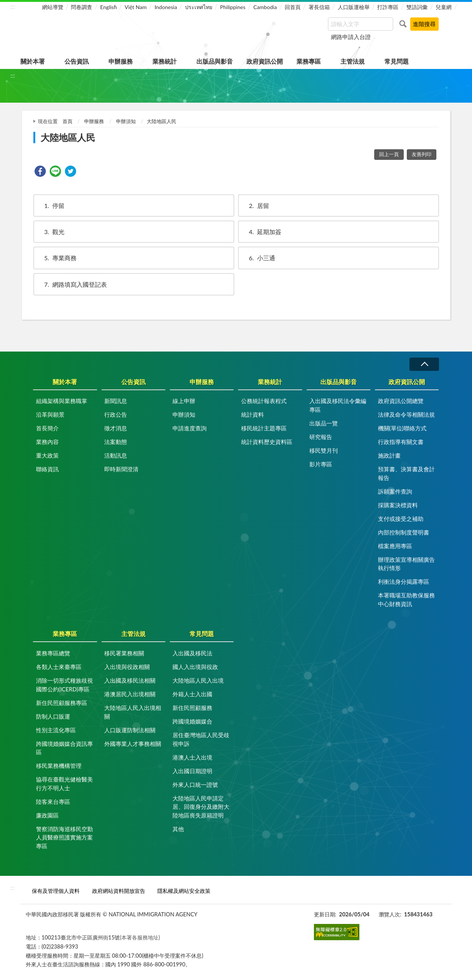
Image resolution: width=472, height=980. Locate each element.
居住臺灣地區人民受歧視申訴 (201, 739)
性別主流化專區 (56, 730)
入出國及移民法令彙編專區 (338, 405)
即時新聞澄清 (121, 469)
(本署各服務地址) (140, 937)
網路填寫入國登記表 (72, 284)
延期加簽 (262, 232)
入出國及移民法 (192, 653)
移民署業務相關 (124, 653)
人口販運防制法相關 (130, 730)
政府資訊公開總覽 (401, 401)
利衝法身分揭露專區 (404, 581)
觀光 (51, 232)
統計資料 (252, 414)
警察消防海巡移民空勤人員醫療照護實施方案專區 (64, 837)
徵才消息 (116, 428)
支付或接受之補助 (401, 519)
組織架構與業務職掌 (62, 401)
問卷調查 (82, 7)
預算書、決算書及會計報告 (406, 473)
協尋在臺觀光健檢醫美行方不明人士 (64, 784)
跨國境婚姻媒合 (192, 721)
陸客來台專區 (53, 802)
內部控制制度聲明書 (404, 532)
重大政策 (47, 455)
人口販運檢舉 (354, 7)
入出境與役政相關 (127, 667)
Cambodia (265, 7)
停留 (51, 206)
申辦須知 (126, 121)
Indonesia (166, 7)
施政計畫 (389, 455)
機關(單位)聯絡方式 (402, 428)
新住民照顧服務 (192, 708)
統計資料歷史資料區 (267, 442)
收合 (424, 364)
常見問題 (397, 61)
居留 (256, 206)
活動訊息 (116, 455)
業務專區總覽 (53, 653)
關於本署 (33, 61)
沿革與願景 (50, 414)
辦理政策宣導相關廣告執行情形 (406, 564)
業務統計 (165, 61)
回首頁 (293, 7)
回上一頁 (389, 154)
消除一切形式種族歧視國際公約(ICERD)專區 (64, 685)
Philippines (233, 7)
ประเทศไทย (199, 7)
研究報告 (321, 437)
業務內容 (47, 442)
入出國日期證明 (192, 771)
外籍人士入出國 (192, 694)
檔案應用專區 (395, 546)
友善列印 (422, 154)
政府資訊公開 (265, 61)
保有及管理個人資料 (56, 891)
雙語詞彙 (417, 7)
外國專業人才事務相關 (133, 744)
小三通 (259, 258)
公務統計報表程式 (264, 401)
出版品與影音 (215, 61)
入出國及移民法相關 (130, 680)
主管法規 (353, 61)
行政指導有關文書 (401, 442)
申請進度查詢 (190, 428)
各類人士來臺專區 (59, 667)
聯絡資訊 (47, 469)
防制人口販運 (53, 716)
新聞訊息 (116, 401)
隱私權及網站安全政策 (184, 891)
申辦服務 (121, 61)
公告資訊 (77, 61)
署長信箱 (319, 7)
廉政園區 (47, 815)
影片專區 (321, 464)
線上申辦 (184, 401)
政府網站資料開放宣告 (119, 891)
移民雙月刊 (324, 450)
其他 (178, 829)
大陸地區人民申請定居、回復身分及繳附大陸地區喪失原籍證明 (201, 807)
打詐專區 (388, 7)
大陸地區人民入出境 (198, 680)
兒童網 (444, 7)
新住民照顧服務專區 (62, 703)
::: (13, 6)
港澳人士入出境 (192, 757)
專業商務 (57, 258)
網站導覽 (53, 7)
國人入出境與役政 (195, 667)
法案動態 (116, 442)
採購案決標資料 (398, 505)
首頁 (67, 121)
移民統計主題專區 (264, 428)
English (108, 7)
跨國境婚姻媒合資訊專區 (64, 748)
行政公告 (116, 414)
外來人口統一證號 (195, 785)
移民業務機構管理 (59, 766)
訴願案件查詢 (395, 491)
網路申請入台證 (351, 37)
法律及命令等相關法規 (406, 414)
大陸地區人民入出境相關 (133, 712)
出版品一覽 (324, 423)
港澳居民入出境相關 (130, 694)
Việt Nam (136, 7)
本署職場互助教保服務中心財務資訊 (406, 599)
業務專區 (309, 61)
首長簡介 (47, 428)
